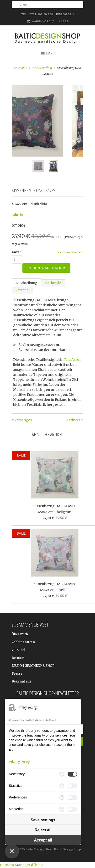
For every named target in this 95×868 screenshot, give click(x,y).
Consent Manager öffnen (21, 865)
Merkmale (53, 283)
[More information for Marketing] (62, 809)
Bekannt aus (21, 681)
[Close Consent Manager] (12, 851)
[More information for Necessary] (62, 774)
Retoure (18, 658)
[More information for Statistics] (62, 786)
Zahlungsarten (23, 642)
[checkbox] (72, 774)
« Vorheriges (22, 420)
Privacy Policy (19, 762)
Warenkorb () (41, 21)
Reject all (43, 830)
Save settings (43, 820)
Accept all (43, 840)
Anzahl (17, 252)
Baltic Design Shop (39, 849)
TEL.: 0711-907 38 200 (37, 14)
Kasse (64, 21)
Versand (22, 290)
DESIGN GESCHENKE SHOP (33, 666)
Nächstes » (75, 420)
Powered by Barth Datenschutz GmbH (33, 720)
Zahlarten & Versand (71, 252)
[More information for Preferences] (62, 798)
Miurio (17, 215)
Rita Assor (73, 360)
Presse (17, 674)
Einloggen (65, 14)
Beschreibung (26, 283)
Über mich (20, 634)
